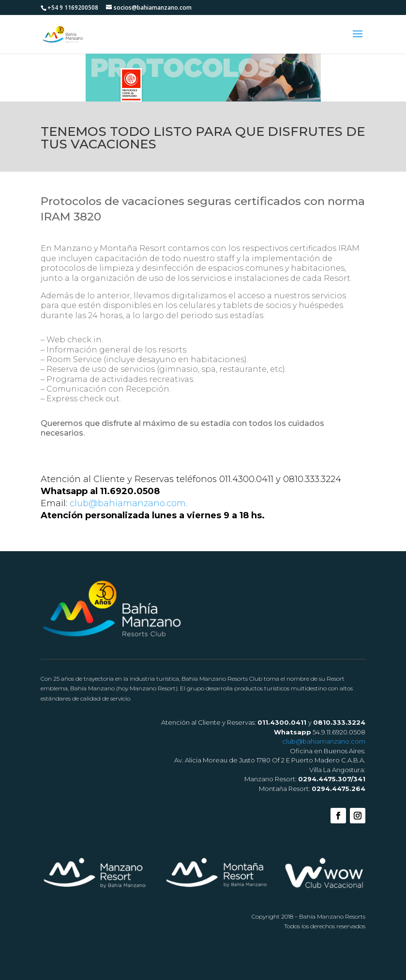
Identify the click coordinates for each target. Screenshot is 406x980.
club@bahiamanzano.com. (128, 503)
